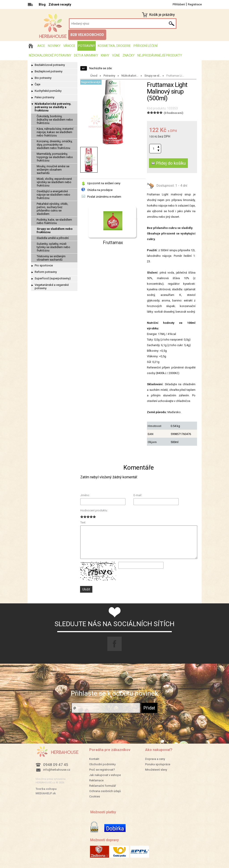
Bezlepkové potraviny (49, 71)
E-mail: (138, 495)
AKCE (41, 46)
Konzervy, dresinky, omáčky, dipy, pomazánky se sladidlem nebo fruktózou (55, 145)
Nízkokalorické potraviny (50, 55)
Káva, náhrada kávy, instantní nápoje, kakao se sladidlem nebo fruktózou (55, 132)
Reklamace (96, 780)
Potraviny (87, 46)
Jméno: (85, 495)
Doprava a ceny (155, 759)
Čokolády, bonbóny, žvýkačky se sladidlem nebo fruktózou (55, 120)
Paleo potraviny (45, 97)
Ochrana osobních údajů (105, 791)
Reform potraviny (46, 272)
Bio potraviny (43, 78)
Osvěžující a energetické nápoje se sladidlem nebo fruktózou (53, 195)
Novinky (54, 46)
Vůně (116, 55)
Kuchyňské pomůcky (48, 91)
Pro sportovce (44, 265)
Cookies (95, 796)
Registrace (195, 4)
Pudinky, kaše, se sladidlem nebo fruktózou (54, 221)
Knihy (105, 55)
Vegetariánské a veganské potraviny (52, 287)
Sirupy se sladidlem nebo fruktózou (55, 230)
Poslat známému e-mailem (104, 197)
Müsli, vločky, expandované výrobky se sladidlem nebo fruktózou (54, 182)
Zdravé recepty (60, 4)
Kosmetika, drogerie (114, 46)
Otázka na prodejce (100, 190)
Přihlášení (179, 4)
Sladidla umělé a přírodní (53, 238)
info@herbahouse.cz (57, 770)
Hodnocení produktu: (94, 510)
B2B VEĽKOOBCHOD (87, 35)
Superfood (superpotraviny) (53, 278)
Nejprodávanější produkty (160, 55)
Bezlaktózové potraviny (50, 65)
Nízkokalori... (130, 76)
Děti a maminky (86, 55)
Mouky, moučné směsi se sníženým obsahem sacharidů (53, 170)
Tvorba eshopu (46, 789)
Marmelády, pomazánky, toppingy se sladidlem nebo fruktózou (55, 157)
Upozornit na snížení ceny (104, 183)
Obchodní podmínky (102, 764)
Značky (129, 55)
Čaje (37, 84)
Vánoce (69, 46)
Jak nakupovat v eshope (105, 775)
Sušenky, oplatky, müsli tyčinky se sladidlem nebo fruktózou (53, 247)
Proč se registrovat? (102, 770)
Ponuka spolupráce (158, 764)
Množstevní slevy (156, 770)
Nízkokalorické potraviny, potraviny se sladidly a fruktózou (53, 107)
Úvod (94, 76)
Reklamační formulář (103, 786)
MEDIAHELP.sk (46, 793)
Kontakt (94, 759)
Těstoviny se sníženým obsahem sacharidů (51, 258)
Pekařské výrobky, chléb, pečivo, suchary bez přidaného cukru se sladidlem (52, 209)
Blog (42, 4)
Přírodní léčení (146, 46)
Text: (83, 522)
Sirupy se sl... (153, 76)
